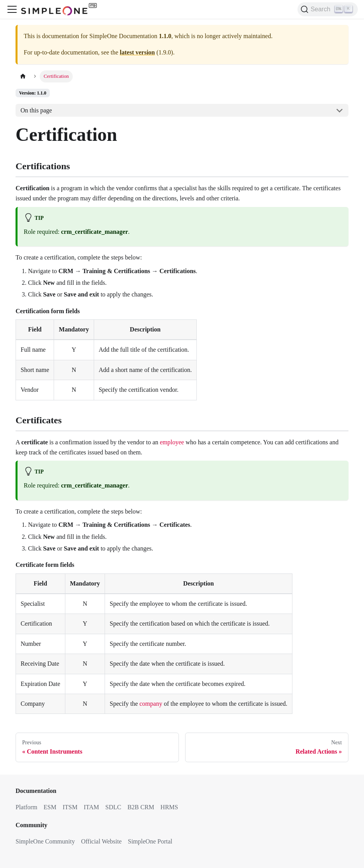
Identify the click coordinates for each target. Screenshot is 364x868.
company (151, 704)
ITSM (70, 807)
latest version (137, 52)
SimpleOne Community (45, 841)
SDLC (113, 807)
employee (172, 442)
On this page (36, 110)
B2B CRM (141, 807)
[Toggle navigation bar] (12, 9)
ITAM (91, 807)
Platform (26, 807)
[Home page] (23, 76)
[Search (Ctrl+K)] (328, 9)
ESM (50, 807)
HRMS (169, 807)
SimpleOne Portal (150, 841)
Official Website (101, 841)
